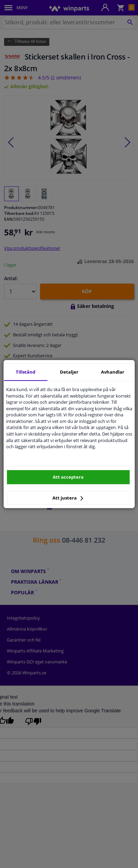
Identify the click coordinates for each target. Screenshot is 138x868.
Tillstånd (26, 372)
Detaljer (69, 372)
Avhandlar (113, 372)
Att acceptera (68, 477)
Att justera (68, 498)
